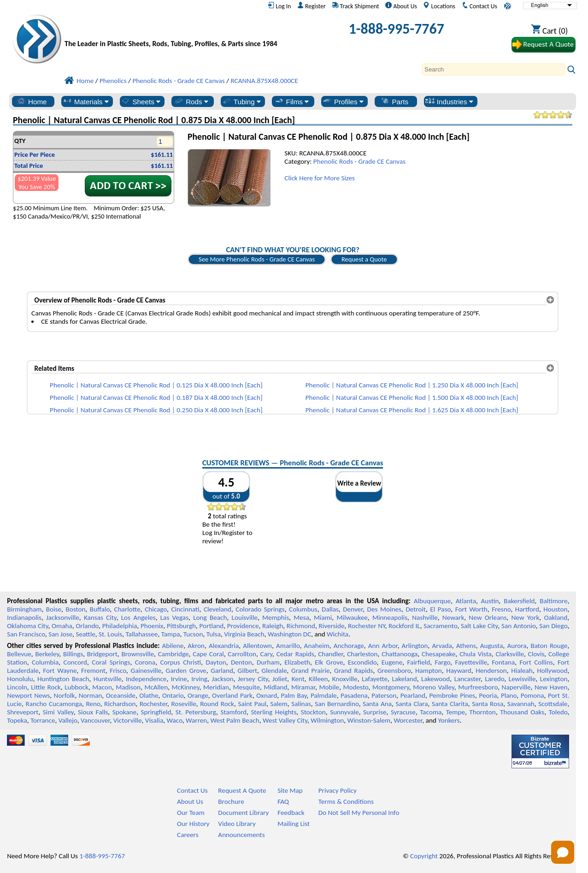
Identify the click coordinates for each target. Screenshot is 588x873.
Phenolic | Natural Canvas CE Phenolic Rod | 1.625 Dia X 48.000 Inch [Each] (412, 410)
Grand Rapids (353, 671)
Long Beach (210, 618)
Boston (75, 609)
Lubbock (76, 687)
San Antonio (519, 626)
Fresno (501, 609)
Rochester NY (367, 626)
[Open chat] (563, 852)
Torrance (43, 720)
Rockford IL (404, 626)
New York (525, 618)
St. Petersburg (196, 712)
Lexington (554, 679)
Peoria (488, 695)
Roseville (183, 704)
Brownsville (138, 654)
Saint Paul (252, 704)
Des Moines (384, 609)
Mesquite (247, 687)
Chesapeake (439, 654)
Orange (198, 695)
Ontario (173, 695)
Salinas (301, 704)
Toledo (558, 712)
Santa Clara (412, 704)
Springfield (156, 712)
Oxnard (267, 695)
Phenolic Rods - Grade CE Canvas (359, 161)
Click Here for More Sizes (320, 178)
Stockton (313, 712)
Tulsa (214, 634)
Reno (93, 704)
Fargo (442, 662)
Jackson (222, 679)
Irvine (179, 679)
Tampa (171, 634)
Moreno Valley (434, 687)
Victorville (128, 720)
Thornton (482, 712)
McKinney (186, 687)
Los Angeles (138, 618)
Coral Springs (111, 662)
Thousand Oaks (522, 712)
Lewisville (522, 679)
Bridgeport (102, 654)
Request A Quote (242, 790)
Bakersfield (519, 601)
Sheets (140, 101)
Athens (466, 646)
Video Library (237, 824)
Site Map (290, 790)
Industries (449, 101)
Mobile (329, 687)
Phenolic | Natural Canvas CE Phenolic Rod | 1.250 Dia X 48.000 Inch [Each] (412, 385)
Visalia (154, 720)
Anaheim (317, 646)
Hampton (429, 671)
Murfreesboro (478, 687)
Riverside (331, 626)
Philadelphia (120, 626)
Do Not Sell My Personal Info (359, 813)
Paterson (384, 695)
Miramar (303, 687)
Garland (222, 671)
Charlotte (127, 609)
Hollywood (552, 671)
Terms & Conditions (346, 802)
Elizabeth (297, 662)
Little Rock (46, 687)
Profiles (343, 101)
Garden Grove (186, 671)
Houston (555, 609)
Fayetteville (471, 662)
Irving (199, 679)
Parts (394, 101)
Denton (241, 662)
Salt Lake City (479, 626)
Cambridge (173, 654)
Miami (323, 618)
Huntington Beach (63, 679)
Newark (453, 618)
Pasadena (354, 695)
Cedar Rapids (295, 654)
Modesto (356, 687)
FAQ (283, 802)
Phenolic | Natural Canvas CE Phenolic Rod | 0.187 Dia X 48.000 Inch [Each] (156, 398)
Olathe (149, 695)
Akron (196, 646)
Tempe (456, 712)
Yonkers (449, 720)
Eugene (392, 662)
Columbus (303, 609)
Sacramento (440, 626)
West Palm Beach (235, 720)
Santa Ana (377, 704)
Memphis (276, 618)
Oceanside (121, 695)
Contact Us (479, 6)
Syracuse (403, 712)
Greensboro (394, 671)
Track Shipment (356, 6)
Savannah (521, 704)
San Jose (60, 634)
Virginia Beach (244, 634)
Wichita (338, 634)
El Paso (440, 609)
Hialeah (522, 671)
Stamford (233, 712)
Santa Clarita (450, 704)
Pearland (413, 695)
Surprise (375, 712)
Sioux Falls (93, 712)
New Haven (551, 687)
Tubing (241, 101)
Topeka (17, 720)
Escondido (362, 662)
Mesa (301, 618)
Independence (146, 679)
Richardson (120, 704)
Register (312, 6)
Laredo (494, 679)
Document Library (243, 813)
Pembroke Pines (452, 695)
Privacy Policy (338, 790)
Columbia (45, 662)
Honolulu (20, 679)
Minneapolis (390, 618)
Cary (267, 654)
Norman (91, 695)
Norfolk (65, 695)
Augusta (492, 646)
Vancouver (95, 720)
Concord (75, 662)
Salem (279, 704)
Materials (85, 101)
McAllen (156, 687)
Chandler (330, 654)
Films (292, 101)
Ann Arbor (383, 646)
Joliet (280, 679)
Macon (102, 687)
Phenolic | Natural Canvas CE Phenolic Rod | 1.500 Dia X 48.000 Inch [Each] (412, 398)
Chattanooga (400, 654)
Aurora (517, 646)
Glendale (274, 671)
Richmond (301, 626)
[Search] (494, 69)
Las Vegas (174, 618)
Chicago (156, 609)
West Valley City (285, 720)
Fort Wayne (60, 671)
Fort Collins (536, 662)
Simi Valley (58, 712)
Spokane (124, 712)
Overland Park (232, 695)
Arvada (442, 646)
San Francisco (26, 634)
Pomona (532, 695)
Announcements (241, 835)
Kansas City (100, 618)
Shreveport (23, 712)
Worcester (408, 720)
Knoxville (345, 679)
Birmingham (24, 609)
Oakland (556, 618)
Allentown (257, 646)
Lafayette (375, 679)
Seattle (85, 634)
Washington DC (289, 634)
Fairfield (419, 662)
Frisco (118, 671)
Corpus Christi (180, 662)
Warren (196, 720)
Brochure (231, 802)
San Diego (553, 626)
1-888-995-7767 (397, 29)
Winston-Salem (369, 720)
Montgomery (391, 687)
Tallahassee (141, 634)
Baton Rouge (549, 646)
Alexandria (224, 646)
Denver (353, 609)
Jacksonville (63, 618)
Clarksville (510, 654)
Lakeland (404, 679)
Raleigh (273, 626)
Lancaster (467, 679)
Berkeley (47, 654)
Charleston (362, 654)
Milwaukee (352, 618)
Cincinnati (185, 609)
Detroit (416, 609)
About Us (401, 6)
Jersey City (253, 679)
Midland (275, 687)
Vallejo (68, 720)
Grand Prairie (310, 671)
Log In (279, 6)
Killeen (318, 679)
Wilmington (327, 720)
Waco (175, 720)
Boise (54, 609)
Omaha (62, 626)
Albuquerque (432, 601)
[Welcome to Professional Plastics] (173, 31)
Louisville (245, 618)
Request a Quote (364, 259)
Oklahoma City (27, 626)
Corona (145, 662)
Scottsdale (553, 704)
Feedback (291, 813)
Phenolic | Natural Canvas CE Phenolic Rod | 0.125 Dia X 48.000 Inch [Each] (156, 385)
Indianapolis (24, 618)
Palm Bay (294, 695)
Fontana (503, 662)
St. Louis (110, 634)
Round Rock (217, 704)
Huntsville (108, 679)
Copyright (424, 856)
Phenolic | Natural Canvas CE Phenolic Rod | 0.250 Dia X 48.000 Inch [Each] (156, 410)
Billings (73, 654)
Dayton (216, 662)
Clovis (536, 654)
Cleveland (218, 609)
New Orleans (488, 618)
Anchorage (349, 646)
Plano (509, 695)
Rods (191, 101)
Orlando (87, 626)
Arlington (415, 646)
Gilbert (247, 671)
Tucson (193, 634)
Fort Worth (471, 609)
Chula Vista (476, 654)
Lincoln (17, 687)
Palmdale (324, 695)
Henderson (491, 671)
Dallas (330, 609)
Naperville (516, 687)
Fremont (93, 671)
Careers (188, 835)
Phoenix (152, 626)
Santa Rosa (488, 704)
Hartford (527, 609)
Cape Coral (208, 654)
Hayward (459, 671)
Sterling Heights (273, 712)
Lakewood (435, 679)
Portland (212, 626)
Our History (193, 824)
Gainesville (146, 671)
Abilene (173, 646)
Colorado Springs (260, 609)
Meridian (216, 687)
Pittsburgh (181, 626)
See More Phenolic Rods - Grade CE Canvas (257, 259)
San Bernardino (337, 704)
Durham (268, 662)
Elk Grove (329, 662)
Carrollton (242, 654)
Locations (439, 6)
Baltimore (553, 601)
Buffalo (100, 609)
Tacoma (431, 712)
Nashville (425, 618)
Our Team (191, 813)
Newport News (28, 695)
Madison (128, 687)
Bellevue (19, 654)
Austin (490, 601)
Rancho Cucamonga (53, 704)
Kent (298, 679)
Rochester (153, 704)
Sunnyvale (344, 712)
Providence (243, 626)
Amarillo (288, 646)
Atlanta (466, 601)
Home (32, 101)
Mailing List (294, 824)
